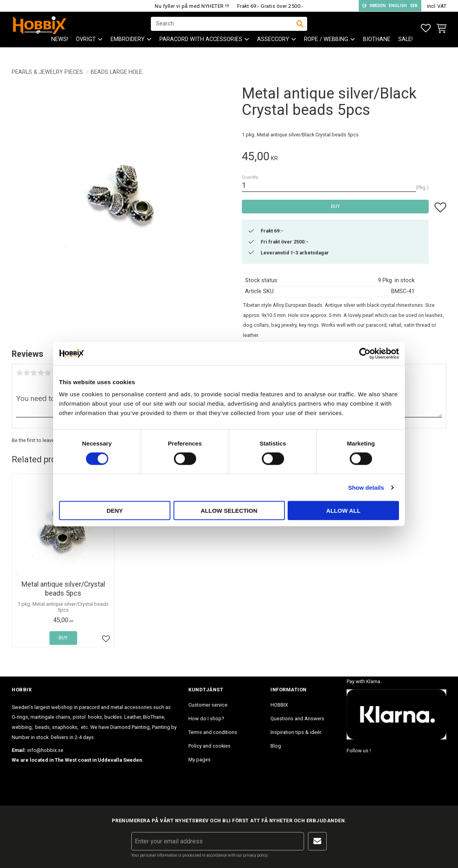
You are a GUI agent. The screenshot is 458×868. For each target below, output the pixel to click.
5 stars (48, 373)
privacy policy (255, 855)
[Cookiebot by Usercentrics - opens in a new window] (365, 353)
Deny (115, 511)
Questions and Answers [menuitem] (297, 719)
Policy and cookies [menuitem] (209, 746)
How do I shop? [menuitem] (206, 719)
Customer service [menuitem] (208, 705)
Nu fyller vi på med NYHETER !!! (192, 6)
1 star (20, 373)
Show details (366, 487)
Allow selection (229, 511)
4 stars (41, 373)
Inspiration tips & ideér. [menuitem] (296, 732)
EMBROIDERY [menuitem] (128, 47)
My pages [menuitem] (199, 760)
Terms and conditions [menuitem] (213, 732)
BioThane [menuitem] (377, 47)
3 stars (34, 373)
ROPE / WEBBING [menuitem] (326, 47)
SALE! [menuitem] (405, 47)
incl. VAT (437, 6)
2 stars (27, 373)
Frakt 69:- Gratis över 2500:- (270, 6)
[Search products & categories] (224, 28)
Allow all (343, 511)
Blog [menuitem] (276, 746)
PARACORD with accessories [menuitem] (201, 47)
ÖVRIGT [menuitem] (86, 47)
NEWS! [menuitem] (60, 47)
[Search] (300, 28)
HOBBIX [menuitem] (279, 705)
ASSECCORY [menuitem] (273, 47)
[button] (426, 28)
